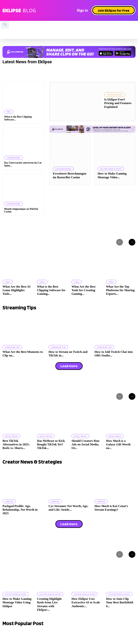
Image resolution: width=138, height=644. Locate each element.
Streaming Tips (12, 347)
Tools (9, 112)
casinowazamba (13, 158)
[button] (5, 25)
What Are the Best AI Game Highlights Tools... (17, 290)
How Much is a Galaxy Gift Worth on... (118, 444)
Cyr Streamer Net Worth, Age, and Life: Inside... (68, 508)
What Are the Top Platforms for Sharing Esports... (120, 290)
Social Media (11, 436)
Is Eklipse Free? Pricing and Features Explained (118, 103)
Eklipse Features (115, 95)
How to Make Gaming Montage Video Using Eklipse (17, 602)
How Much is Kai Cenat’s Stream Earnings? (111, 508)
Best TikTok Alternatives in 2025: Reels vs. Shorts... (16, 444)
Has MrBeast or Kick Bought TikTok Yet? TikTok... (51, 444)
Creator (9, 501)
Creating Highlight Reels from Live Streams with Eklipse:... (49, 604)
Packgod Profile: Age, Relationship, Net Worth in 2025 (20, 510)
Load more (69, 366)
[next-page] (132, 242)
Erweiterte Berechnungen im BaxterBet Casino (70, 175)
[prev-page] (120, 242)
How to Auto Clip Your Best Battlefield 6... (120, 602)
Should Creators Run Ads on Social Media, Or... (85, 444)
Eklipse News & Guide (111, 169)
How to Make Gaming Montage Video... (112, 175)
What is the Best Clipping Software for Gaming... (51, 290)
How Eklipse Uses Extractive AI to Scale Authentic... (86, 602)
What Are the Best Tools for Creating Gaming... (83, 290)
